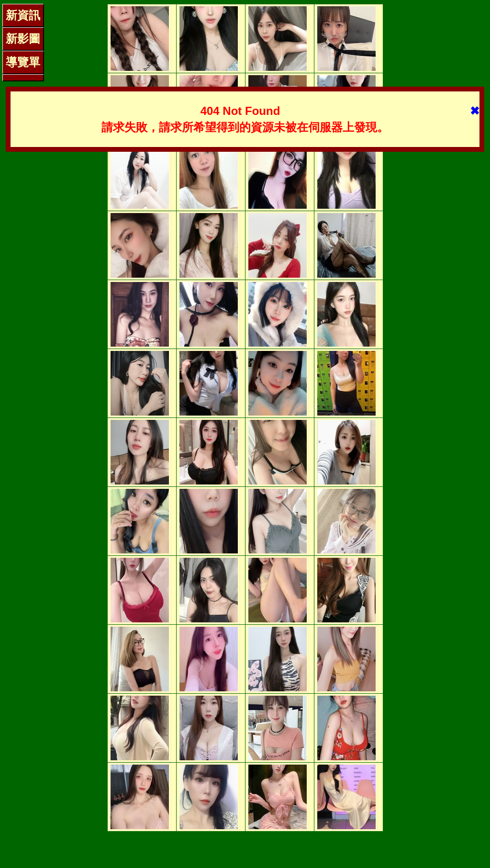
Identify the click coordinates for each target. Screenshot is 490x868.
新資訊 (23, 15)
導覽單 (23, 62)
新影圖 (23, 39)
